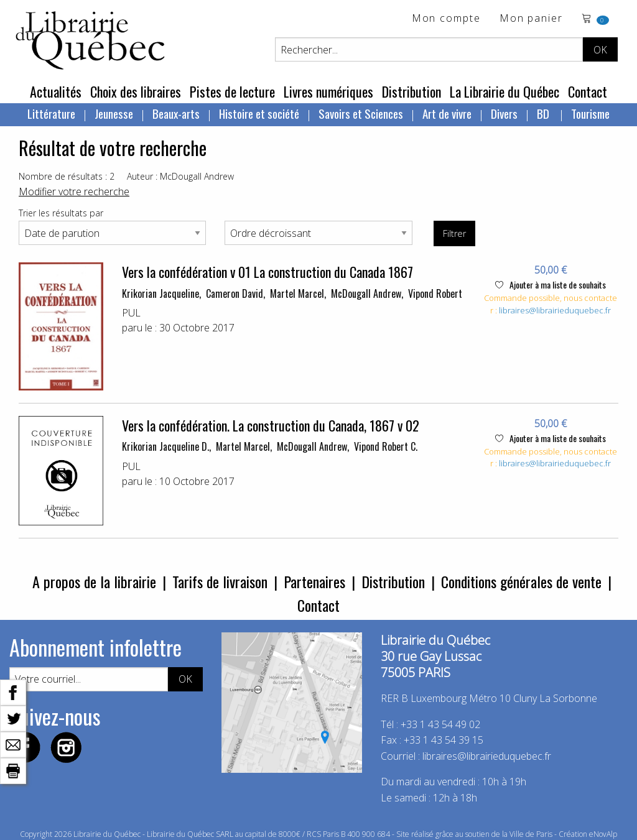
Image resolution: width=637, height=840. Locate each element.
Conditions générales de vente (521, 581)
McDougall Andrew (366, 293)
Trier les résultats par (61, 213)
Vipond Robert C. (386, 446)
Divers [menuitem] (504, 113)
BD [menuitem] (544, 113)
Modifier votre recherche (74, 192)
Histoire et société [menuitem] (259, 113)
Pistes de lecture (232, 91)
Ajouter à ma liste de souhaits (551, 284)
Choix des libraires (136, 91)
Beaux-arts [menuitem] (176, 113)
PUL (131, 313)
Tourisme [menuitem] (590, 113)
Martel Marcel (297, 293)
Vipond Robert (435, 293)
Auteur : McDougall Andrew (180, 176)
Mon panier (531, 19)
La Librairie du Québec (504, 91)
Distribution (411, 91)
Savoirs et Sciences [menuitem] (361, 113)
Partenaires (314, 581)
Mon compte (446, 19)
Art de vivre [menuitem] (447, 113)
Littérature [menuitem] (51, 113)
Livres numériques (328, 91)
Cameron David (235, 293)
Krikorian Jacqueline (160, 293)
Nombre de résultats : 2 (67, 176)
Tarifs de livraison (220, 581)
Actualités (56, 91)
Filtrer (454, 233)
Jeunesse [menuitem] (114, 113)
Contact (588, 91)
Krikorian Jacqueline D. (165, 446)
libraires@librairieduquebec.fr (555, 310)
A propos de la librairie (94, 581)
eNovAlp (603, 834)
